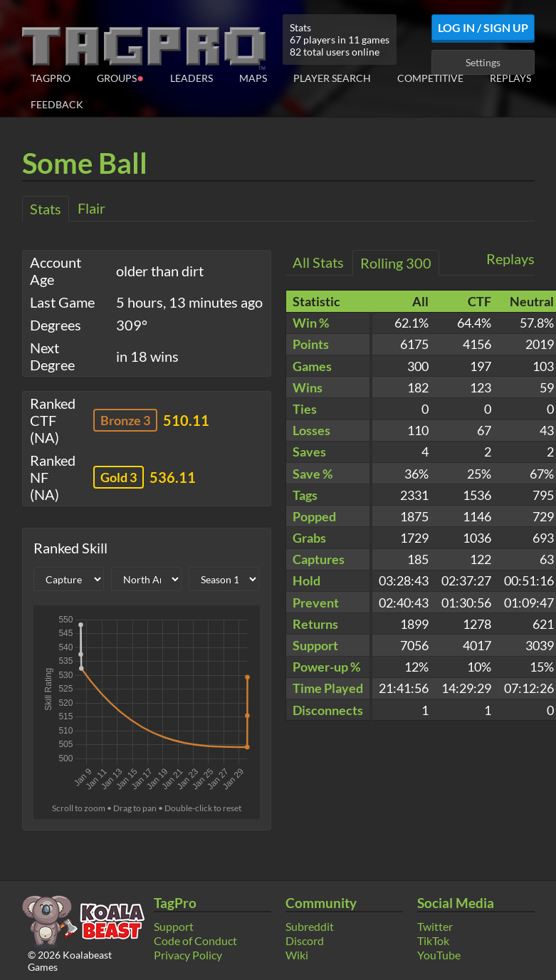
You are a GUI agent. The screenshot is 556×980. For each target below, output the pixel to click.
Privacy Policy (188, 955)
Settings (483, 62)
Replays (510, 78)
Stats (46, 209)
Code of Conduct (195, 940)
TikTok (433, 940)
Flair (91, 208)
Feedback (57, 104)
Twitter (435, 926)
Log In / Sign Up (483, 27)
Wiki (297, 955)
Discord (305, 940)
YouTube (439, 955)
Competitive (430, 78)
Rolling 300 (396, 263)
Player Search (332, 78)
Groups (120, 77)
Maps (253, 78)
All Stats (318, 262)
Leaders (192, 78)
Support (174, 926)
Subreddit (310, 926)
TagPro (51, 78)
